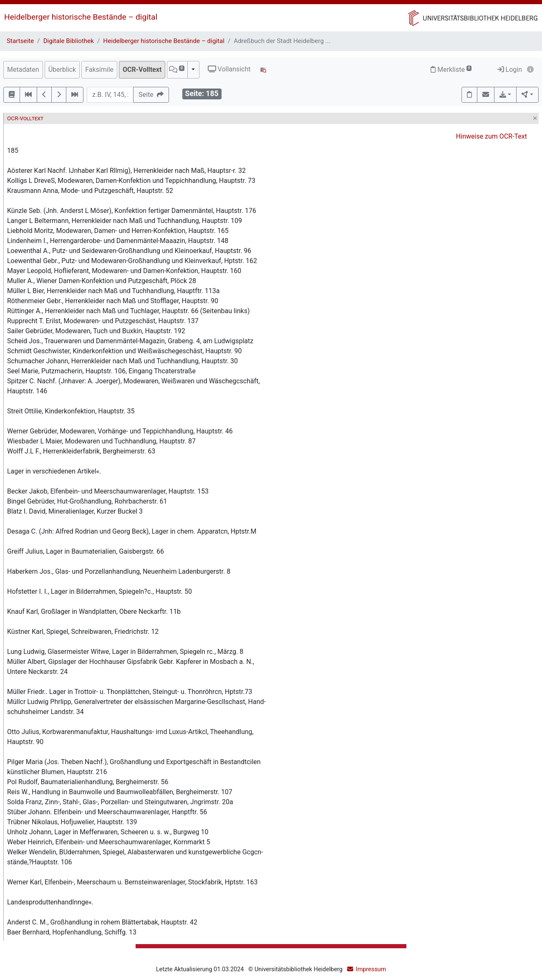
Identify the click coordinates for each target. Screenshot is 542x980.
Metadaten (23, 70)
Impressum (371, 969)
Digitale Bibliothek (69, 41)
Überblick (62, 70)
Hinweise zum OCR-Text (492, 136)
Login (510, 70)
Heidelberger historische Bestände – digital (81, 17)
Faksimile (99, 70)
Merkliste (451, 70)
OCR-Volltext (142, 70)
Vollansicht (229, 69)
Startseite (20, 41)
